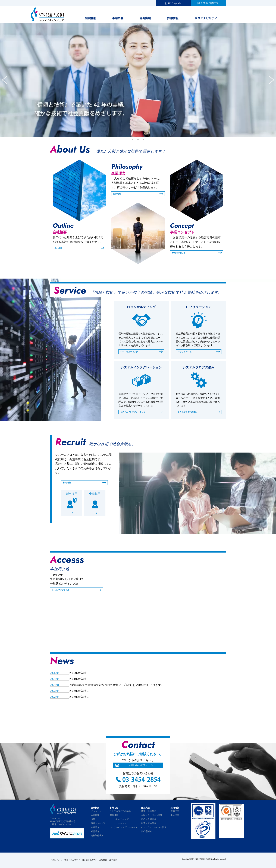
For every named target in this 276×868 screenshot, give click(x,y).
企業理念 (118, 194)
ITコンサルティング (132, 352)
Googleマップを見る (63, 592)
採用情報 (173, 18)
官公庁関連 (146, 833)
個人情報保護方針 (208, 3)
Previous (4, 80)
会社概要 (59, 249)
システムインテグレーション (136, 413)
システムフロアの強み (190, 413)
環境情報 (123, 861)
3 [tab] (143, 140)
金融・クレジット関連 (152, 817)
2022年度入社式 (79, 698)
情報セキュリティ (75, 861)
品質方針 (111, 861)
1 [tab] (133, 140)
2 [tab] (138, 140)
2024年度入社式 (79, 681)
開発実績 (145, 18)
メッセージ (96, 813)
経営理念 (95, 833)
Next (272, 80)
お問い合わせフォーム (141, 767)
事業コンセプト (181, 253)
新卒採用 (72, 496)
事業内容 (118, 18)
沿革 (93, 821)
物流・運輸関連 (149, 825)
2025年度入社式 (79, 675)
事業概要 (114, 817)
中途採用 (95, 496)
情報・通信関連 (149, 813)
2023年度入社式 (79, 693)
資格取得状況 (97, 837)
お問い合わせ (173, 3)
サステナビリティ (206, 18)
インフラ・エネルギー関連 (154, 829)
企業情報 (90, 18)
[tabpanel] (138, 80)
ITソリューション (188, 352)
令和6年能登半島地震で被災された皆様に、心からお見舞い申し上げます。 (117, 687)
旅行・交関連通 (149, 821)
